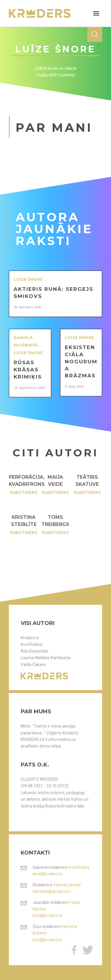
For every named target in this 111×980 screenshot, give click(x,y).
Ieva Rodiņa (32, 644)
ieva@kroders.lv (47, 874)
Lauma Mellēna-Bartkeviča (46, 658)
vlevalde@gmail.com (52, 891)
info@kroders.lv (47, 915)
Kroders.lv (30, 638)
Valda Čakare (33, 665)
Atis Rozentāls (34, 651)
